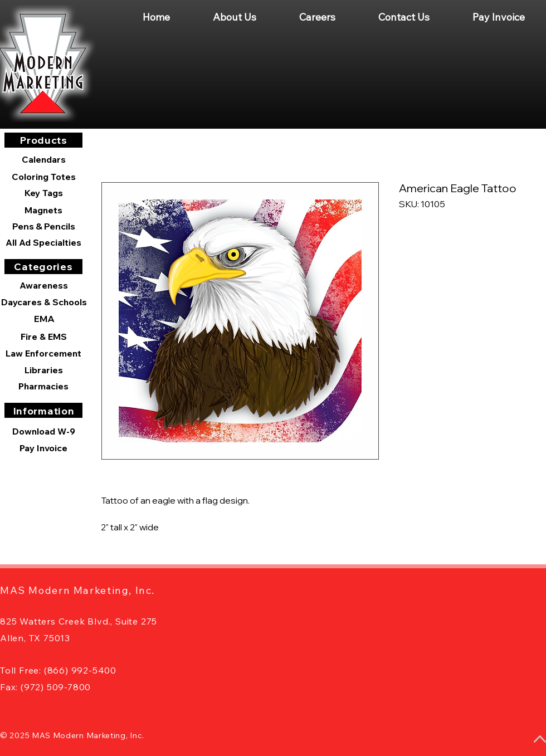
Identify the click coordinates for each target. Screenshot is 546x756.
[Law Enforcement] (43, 353)
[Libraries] (43, 370)
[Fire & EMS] (43, 336)
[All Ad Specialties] (43, 242)
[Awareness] (43, 285)
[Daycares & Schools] (44, 302)
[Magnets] (43, 210)
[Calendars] (43, 160)
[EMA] (44, 319)
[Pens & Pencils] (43, 226)
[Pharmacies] (43, 386)
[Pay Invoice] (43, 448)
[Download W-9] (43, 431)
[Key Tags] (43, 193)
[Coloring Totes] (43, 177)
